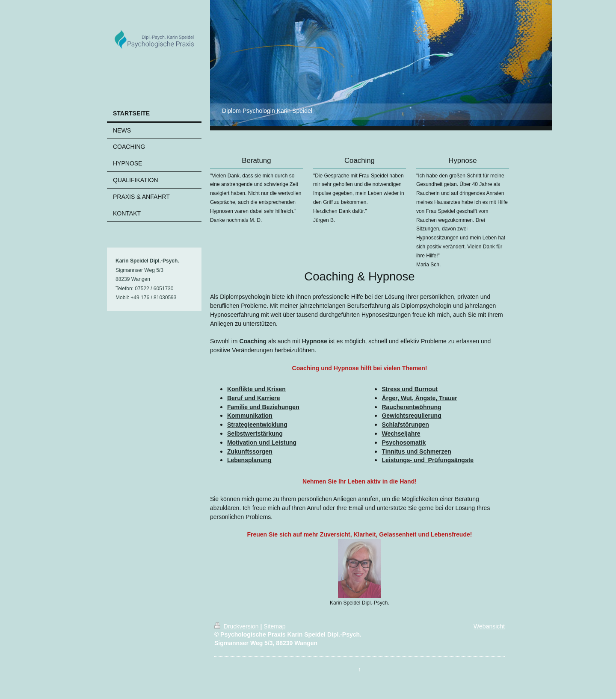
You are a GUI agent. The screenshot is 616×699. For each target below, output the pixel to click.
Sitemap (274, 626)
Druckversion (237, 626)
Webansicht (489, 626)
